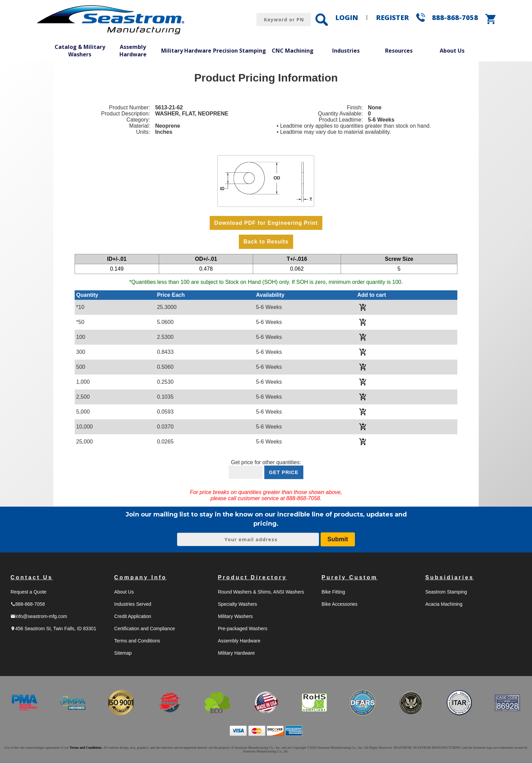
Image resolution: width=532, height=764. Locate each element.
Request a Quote (28, 593)
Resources (399, 51)
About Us (452, 51)
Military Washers (235, 617)
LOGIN (347, 17)
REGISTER (392, 17)
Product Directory (252, 578)
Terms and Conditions (137, 641)
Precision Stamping (240, 51)
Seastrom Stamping (446, 593)
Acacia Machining (444, 605)
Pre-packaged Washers (243, 629)
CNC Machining (293, 51)
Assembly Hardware (133, 51)
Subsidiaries (449, 578)
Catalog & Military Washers (80, 51)
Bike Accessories (340, 605)
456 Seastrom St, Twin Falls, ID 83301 (53, 629)
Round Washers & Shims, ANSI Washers (261, 593)
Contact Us (32, 578)
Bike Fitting (333, 593)
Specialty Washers (237, 605)
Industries (346, 51)
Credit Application (133, 617)
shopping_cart (491, 19)
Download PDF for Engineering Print (266, 223)
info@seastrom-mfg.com (39, 617)
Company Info (141, 578)
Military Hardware (186, 51)
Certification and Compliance (145, 629)
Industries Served (133, 605)
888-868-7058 (455, 17)
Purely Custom (350, 578)
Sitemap (123, 654)
